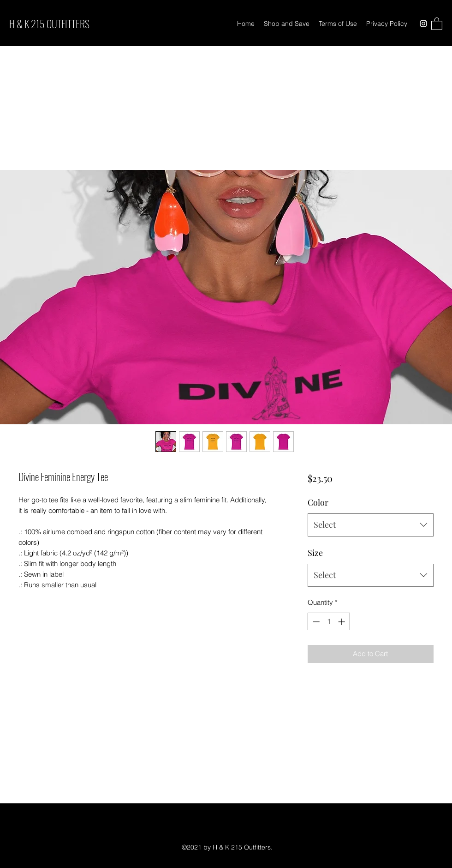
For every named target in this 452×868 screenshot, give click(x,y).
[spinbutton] (329, 622)
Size (315, 553)
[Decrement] (315, 622)
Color (318, 502)
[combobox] (371, 525)
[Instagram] (423, 24)
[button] (437, 23)
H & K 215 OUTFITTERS (49, 24)
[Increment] (342, 622)
